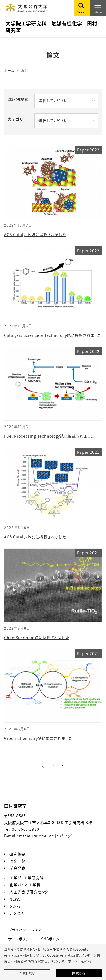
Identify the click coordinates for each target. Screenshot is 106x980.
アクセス (17, 913)
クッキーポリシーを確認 (73, 961)
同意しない (27, 973)
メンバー (17, 906)
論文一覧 (17, 861)
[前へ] (43, 767)
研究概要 (17, 854)
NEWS (15, 899)
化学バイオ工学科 (25, 885)
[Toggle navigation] (98, 8)
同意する (79, 973)
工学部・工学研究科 (27, 878)
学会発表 (17, 868)
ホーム (9, 70)
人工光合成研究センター (31, 892)
